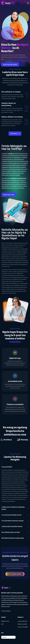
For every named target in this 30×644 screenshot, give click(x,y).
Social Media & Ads (15, 381)
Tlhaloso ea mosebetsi (15, 404)
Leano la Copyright (23, 627)
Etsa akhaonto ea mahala (11, 92)
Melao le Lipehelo (22, 624)
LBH (2, 624)
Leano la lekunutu (22, 621)
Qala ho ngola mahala (9, 195)
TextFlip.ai (8, 611)
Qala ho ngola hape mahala (10, 65)
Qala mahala (15, 134)
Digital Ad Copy (15, 358)
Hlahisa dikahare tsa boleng (12, 117)
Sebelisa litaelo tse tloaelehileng (9, 104)
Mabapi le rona (5, 621)
